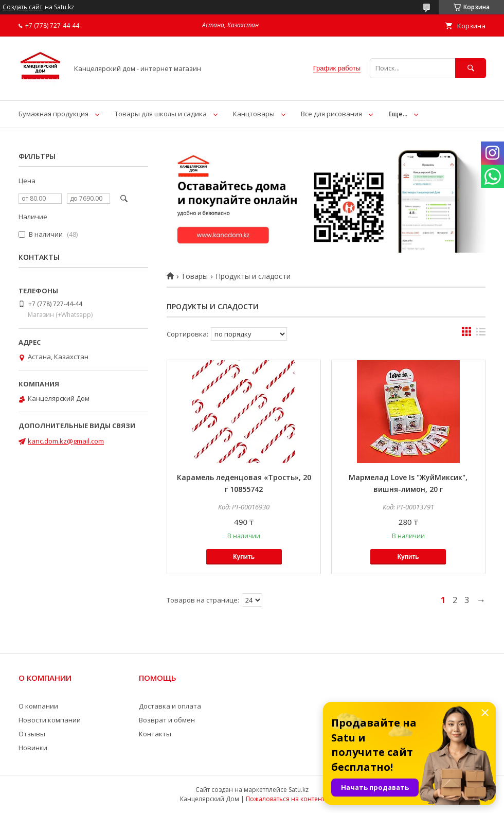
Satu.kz (299, 790)
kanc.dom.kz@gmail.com (66, 441)
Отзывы (32, 734)
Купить (244, 557)
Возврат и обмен (167, 720)
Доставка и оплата (170, 706)
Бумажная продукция (53, 114)
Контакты (155, 734)
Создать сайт (22, 7)
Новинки (33, 748)
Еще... (398, 114)
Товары (194, 276)
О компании (38, 706)
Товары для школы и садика (161, 114)
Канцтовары (254, 114)
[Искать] (471, 68)
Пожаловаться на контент (285, 799)
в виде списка (481, 334)
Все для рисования (331, 114)
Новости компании (50, 720)
